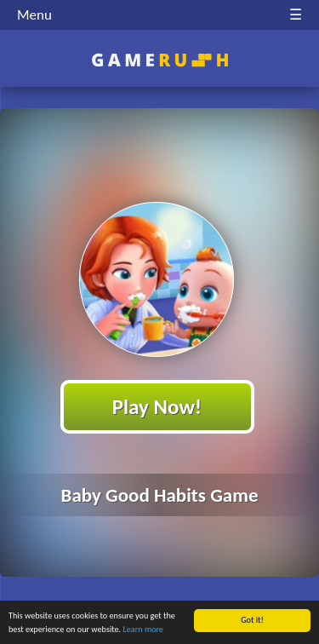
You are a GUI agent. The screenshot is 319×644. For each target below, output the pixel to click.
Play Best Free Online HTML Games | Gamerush (159, 60)
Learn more (143, 630)
